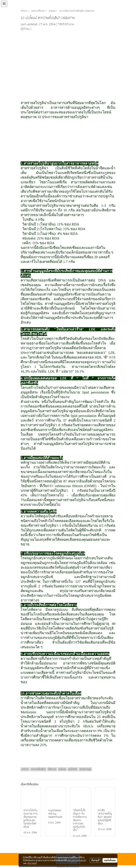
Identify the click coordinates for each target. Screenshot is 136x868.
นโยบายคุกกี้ (32, 863)
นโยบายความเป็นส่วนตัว (77, 860)
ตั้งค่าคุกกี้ (95, 860)
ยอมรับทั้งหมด (110, 860)
